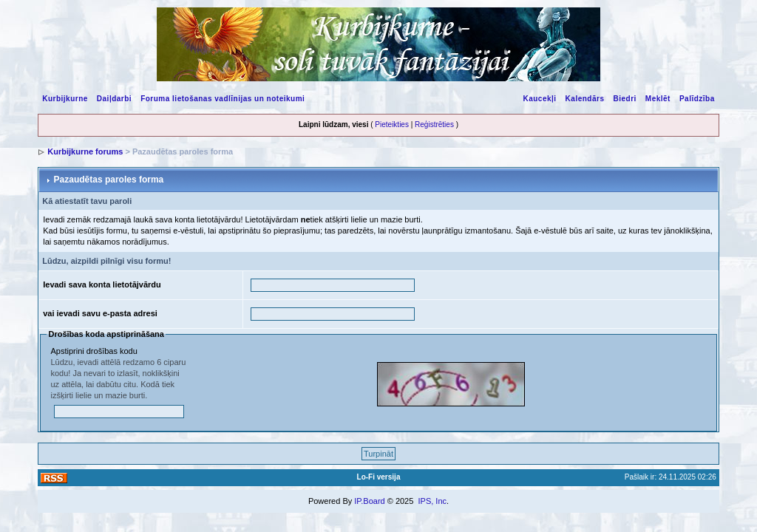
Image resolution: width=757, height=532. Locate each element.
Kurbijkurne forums (85, 151)
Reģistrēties (434, 125)
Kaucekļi (539, 99)
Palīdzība (697, 99)
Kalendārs (585, 99)
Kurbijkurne (65, 99)
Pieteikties (392, 125)
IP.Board (369, 501)
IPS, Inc (432, 501)
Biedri (624, 99)
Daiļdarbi (114, 99)
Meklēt (658, 99)
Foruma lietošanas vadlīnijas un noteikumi (223, 99)
